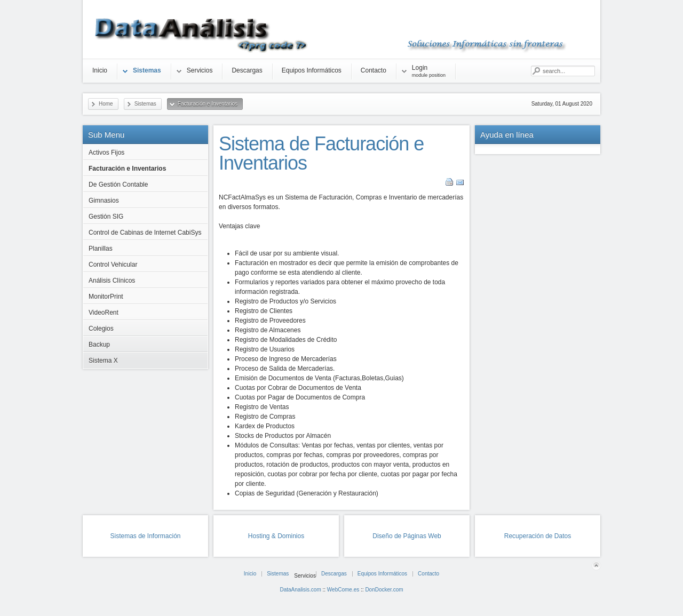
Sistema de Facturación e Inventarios (321, 153)
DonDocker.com (384, 590)
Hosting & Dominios (276, 536)
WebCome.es (343, 590)
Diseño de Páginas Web (407, 536)
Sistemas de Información (145, 536)
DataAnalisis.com (300, 590)
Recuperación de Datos (538, 536)
